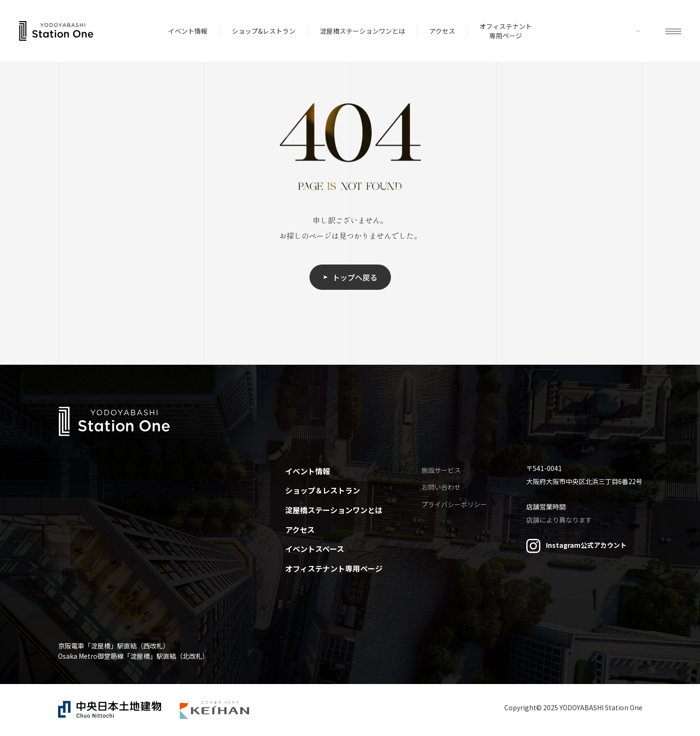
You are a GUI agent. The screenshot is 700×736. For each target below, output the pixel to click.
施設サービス (441, 470)
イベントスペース (315, 549)
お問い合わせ (441, 487)
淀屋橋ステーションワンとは (362, 31)
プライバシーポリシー (454, 504)
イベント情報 (188, 31)
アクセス (442, 31)
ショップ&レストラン (264, 31)
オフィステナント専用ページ (506, 31)
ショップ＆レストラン (323, 490)
